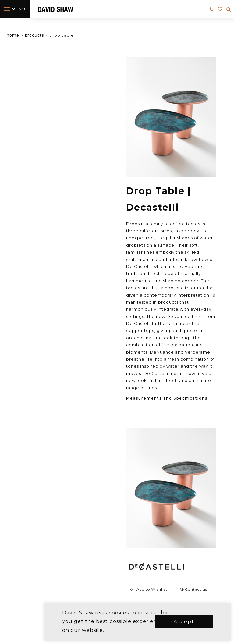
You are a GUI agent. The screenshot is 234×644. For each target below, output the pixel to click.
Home (13, 35)
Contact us (193, 589)
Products (34, 35)
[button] (148, 589)
